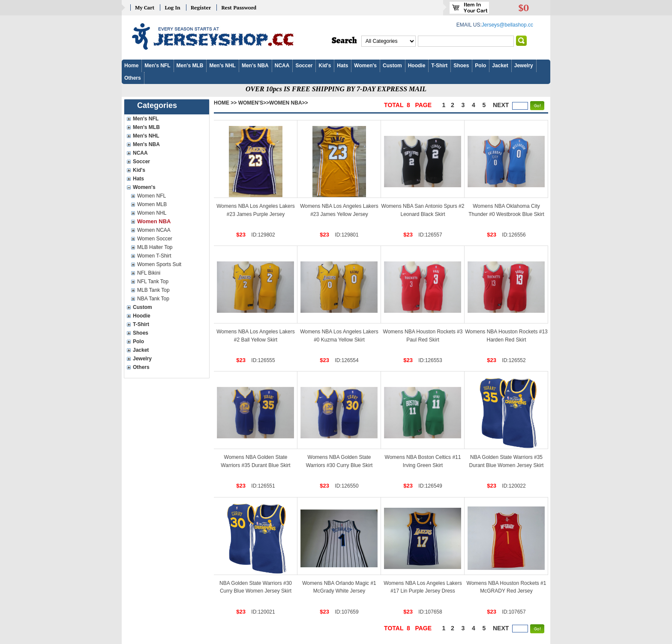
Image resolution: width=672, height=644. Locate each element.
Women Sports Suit (159, 264)
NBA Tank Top (153, 299)
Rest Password (239, 7)
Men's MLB (190, 66)
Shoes (461, 66)
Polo (480, 66)
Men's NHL (222, 66)
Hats (342, 66)
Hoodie (417, 66)
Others (133, 78)
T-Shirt (439, 66)
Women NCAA (154, 230)
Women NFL (151, 196)
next (501, 105)
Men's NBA (255, 66)
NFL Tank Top (153, 282)
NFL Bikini (149, 273)
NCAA (282, 66)
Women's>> (254, 103)
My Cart (145, 7)
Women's (365, 66)
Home (131, 66)
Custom (392, 66)
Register (201, 7)
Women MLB (152, 204)
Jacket (500, 66)
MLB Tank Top (153, 290)
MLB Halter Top (155, 247)
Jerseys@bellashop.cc (507, 25)
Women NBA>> (289, 103)
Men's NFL (157, 66)
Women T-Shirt (154, 256)
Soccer (304, 66)
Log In (172, 7)
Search (344, 41)
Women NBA (154, 221)
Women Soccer (155, 239)
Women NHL (152, 213)
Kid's (325, 66)
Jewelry (524, 66)
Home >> (225, 103)
